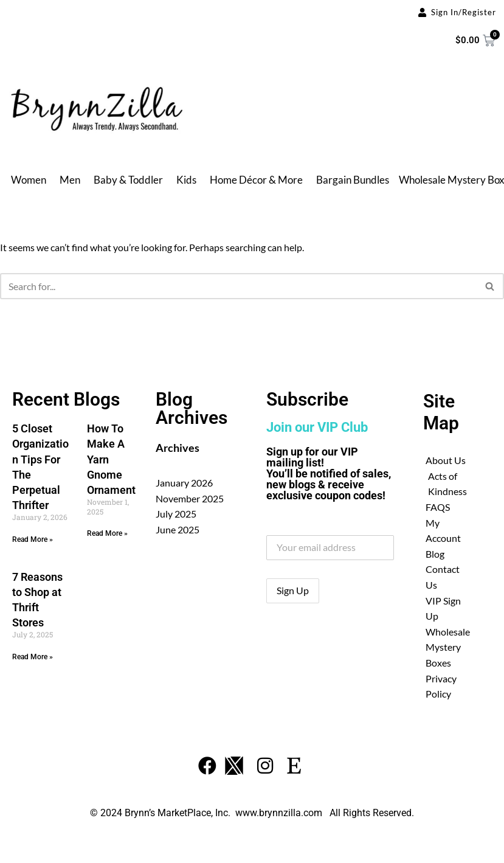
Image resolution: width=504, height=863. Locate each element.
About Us (446, 460)
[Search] (238, 286)
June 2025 (178, 529)
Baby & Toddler (128, 180)
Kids (186, 180)
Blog (435, 554)
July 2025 (176, 514)
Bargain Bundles (353, 180)
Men (70, 180)
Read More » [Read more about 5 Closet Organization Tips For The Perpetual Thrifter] (33, 539)
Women (29, 180)
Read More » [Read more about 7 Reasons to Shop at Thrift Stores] (33, 657)
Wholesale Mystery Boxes (448, 647)
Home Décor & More (256, 180)
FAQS (438, 507)
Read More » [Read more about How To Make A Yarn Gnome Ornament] (107, 533)
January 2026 (184, 483)
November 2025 (190, 498)
